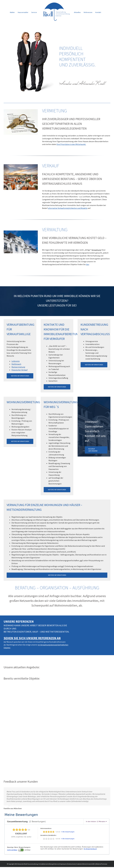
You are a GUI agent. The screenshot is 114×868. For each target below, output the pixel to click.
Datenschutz (71, 865)
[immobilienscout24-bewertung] (57, 814)
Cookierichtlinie (81, 865)
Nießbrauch (16, 364)
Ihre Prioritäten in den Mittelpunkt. (71, 144)
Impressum (63, 865)
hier (87, 264)
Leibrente (16, 361)
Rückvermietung (18, 367)
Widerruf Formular (102, 865)
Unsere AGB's (91, 865)
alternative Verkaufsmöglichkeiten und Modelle (68, 208)
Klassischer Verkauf (20, 370)
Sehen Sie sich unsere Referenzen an (32, 638)
